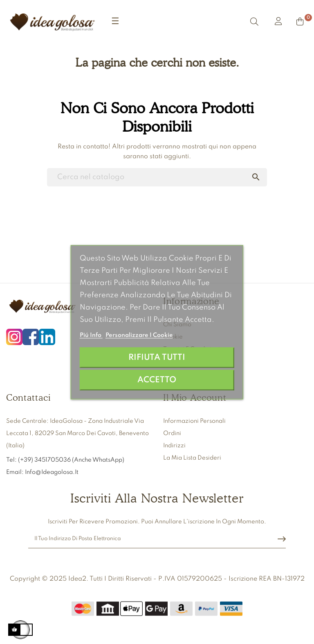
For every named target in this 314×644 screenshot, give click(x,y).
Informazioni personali (194, 421)
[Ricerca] (157, 177)
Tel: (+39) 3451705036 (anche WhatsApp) (66, 460)
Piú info (91, 335)
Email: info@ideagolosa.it (42, 472)
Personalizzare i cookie (139, 335)
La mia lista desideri (192, 458)
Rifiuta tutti (157, 357)
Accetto (157, 380)
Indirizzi (174, 446)
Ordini (172, 433)
